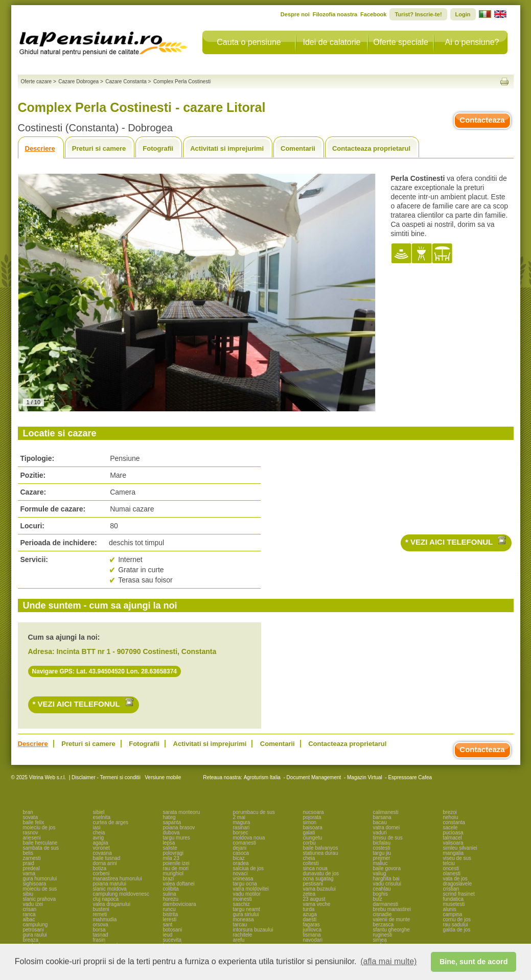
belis (28, 853)
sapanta (172, 822)
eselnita (102, 817)
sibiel (99, 812)
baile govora (387, 868)
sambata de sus (41, 848)
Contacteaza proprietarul (371, 148)
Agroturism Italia (262, 777)
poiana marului (110, 884)
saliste (170, 848)
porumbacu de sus (254, 812)
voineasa (243, 879)
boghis (380, 894)
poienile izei (176, 863)
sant (168, 925)
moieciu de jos (39, 827)
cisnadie (383, 914)
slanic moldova (110, 889)
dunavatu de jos (321, 873)
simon (310, 822)
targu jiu (382, 853)
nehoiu (451, 817)
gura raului (35, 935)
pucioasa (453, 833)
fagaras (311, 925)
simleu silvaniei (460, 848)
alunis (450, 909)
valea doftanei (179, 884)
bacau (380, 822)
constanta (454, 822)
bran (28, 812)
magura (242, 822)
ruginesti (383, 935)
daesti (310, 919)
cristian (451, 889)
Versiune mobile (162, 777)
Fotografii (158, 148)
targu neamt (247, 909)
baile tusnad (107, 858)
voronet (101, 848)
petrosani (33, 930)
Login (463, 14)
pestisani (313, 884)
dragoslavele (458, 884)
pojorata (312, 817)
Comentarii (298, 148)
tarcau (240, 925)
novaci (240, 873)
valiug (380, 873)
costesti (382, 848)
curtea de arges (111, 822)
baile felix (34, 822)
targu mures (177, 838)
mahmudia (105, 919)
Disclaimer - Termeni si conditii (106, 777)
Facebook (373, 14)
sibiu (28, 894)
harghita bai (386, 879)
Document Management (314, 777)
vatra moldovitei (251, 889)
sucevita (172, 940)
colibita (171, 889)
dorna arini (105, 863)
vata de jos (455, 879)
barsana (382, 817)
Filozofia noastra (335, 14)
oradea (241, 863)
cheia (99, 833)
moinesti (243, 899)
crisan (30, 909)
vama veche (317, 904)
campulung (36, 925)
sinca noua (315, 868)
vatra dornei (387, 827)
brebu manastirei (392, 909)
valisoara (453, 843)
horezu (171, 899)
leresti (170, 919)
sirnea (380, 940)
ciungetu (313, 838)
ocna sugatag (318, 879)
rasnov (31, 833)
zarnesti (32, 858)
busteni (101, 909)
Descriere (40, 148)
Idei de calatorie (332, 42)
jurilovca (313, 930)
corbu (309, 843)
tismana (312, 935)
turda (309, 909)
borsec (241, 833)
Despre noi (295, 14)
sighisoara (35, 884)
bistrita (170, 914)
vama (29, 873)
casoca (241, 853)
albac (29, 919)
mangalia (454, 853)
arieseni (32, 838)
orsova (101, 925)
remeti (100, 914)
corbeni (101, 873)
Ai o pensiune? (472, 42)
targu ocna (245, 884)
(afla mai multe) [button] (388, 961)
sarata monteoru (182, 812)
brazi (169, 879)
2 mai (239, 817)
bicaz (239, 858)
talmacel (453, 838)
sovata (30, 817)
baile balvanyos (321, 848)
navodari (313, 940)
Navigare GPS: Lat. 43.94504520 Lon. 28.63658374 (105, 671)
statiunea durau (321, 853)
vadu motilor (247, 894)
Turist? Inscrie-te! (418, 14)
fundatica (454, 899)
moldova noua (249, 838)
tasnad (101, 935)
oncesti (451, 868)
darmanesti (386, 904)
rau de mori (176, 868)
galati (309, 833)
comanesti (245, 843)
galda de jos (457, 930)
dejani (240, 848)
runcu (169, 909)
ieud (168, 935)
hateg (169, 817)
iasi (97, 827)
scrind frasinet (459, 894)
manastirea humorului (118, 879)
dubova (171, 833)
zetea (309, 894)
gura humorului (40, 879)
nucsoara (314, 812)
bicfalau (382, 843)
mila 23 (171, 858)
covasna (102, 853)
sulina (170, 894)
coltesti (311, 863)
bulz (378, 899)
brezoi (450, 812)
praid (29, 863)
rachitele (243, 935)
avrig (99, 838)
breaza (31, 940)
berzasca (384, 925)
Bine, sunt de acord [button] (474, 962)
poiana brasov (179, 827)
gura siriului (246, 914)
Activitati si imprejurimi (227, 148)
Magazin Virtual (365, 777)
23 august (314, 899)
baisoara (313, 827)
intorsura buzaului (253, 930)
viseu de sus (457, 858)
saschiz (241, 904)
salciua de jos (249, 868)
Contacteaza (482, 120)
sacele (451, 827)
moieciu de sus (40, 889)
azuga (310, 914)
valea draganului (112, 904)
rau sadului (456, 925)
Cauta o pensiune (249, 42)
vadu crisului (387, 884)
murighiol (174, 873)
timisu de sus (388, 838)
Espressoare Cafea (410, 777)
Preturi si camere (99, 148)
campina (453, 914)
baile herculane (40, 843)
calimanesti (386, 812)
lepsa (169, 843)
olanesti (452, 873)
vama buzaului (319, 889)
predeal (31, 868)
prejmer (382, 858)
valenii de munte (392, 919)
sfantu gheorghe (391, 930)
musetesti (454, 904)
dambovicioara (180, 904)
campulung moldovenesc (121, 894)
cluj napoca (106, 899)
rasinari (241, 827)
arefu (239, 940)
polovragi (174, 853)
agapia (101, 843)
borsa (99, 930)
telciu (449, 863)
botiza (100, 868)
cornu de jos (457, 919)
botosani (173, 930)
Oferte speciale (401, 42)
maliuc (380, 863)
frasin (99, 940)
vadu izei (33, 904)
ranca (29, 914)
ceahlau (382, 889)
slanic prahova (39, 899)
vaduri (380, 833)
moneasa (244, 919)
